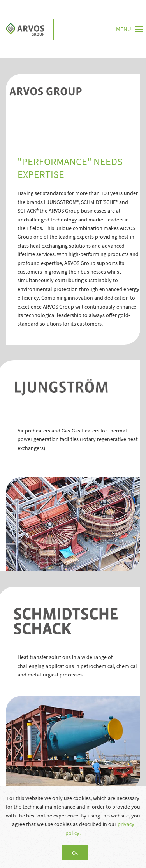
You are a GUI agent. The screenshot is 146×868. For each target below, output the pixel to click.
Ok (75, 853)
